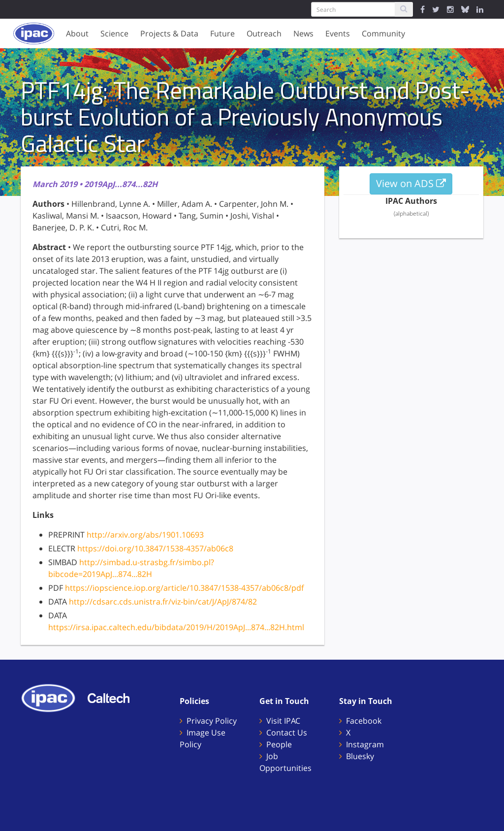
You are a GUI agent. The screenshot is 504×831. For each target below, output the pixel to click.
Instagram (365, 744)
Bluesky (360, 756)
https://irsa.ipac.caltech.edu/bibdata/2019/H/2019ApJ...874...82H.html (176, 627)
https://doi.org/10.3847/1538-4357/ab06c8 (155, 548)
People (279, 744)
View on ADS (411, 183)
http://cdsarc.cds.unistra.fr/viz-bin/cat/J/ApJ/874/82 (163, 602)
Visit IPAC (283, 721)
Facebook (364, 721)
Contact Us (287, 733)
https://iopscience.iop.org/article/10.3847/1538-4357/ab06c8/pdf (184, 588)
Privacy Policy (212, 721)
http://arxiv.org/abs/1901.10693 (145, 535)
